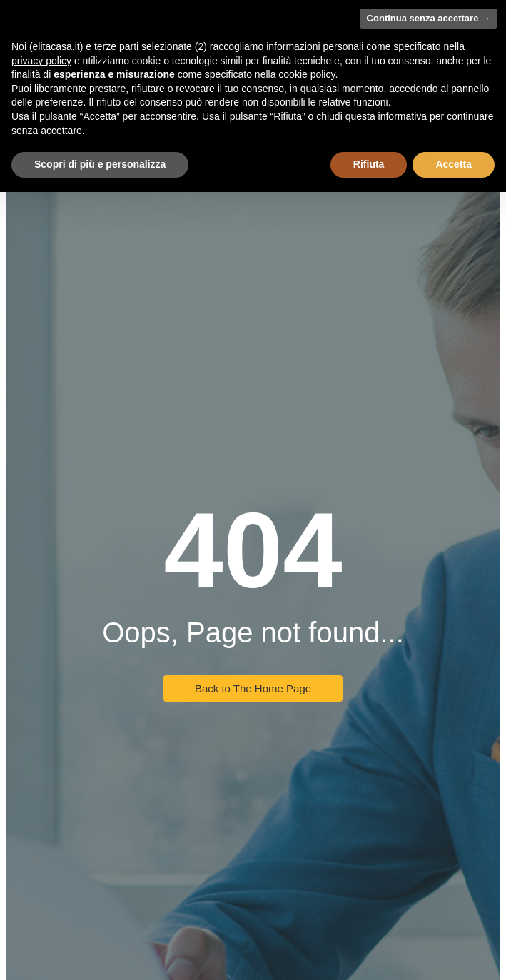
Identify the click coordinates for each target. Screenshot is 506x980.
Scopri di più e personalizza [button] (100, 164)
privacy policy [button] (41, 61)
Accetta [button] (454, 164)
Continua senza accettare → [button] (429, 18)
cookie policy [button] (307, 74)
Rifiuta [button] (369, 164)
